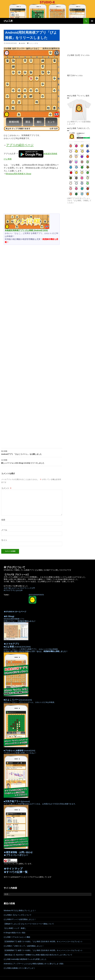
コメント (6, 488)
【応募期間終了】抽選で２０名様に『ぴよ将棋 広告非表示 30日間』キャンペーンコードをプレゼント (43, 941)
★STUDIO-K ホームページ (15, 612)
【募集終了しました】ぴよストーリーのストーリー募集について (29, 924)
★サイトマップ (13, 869)
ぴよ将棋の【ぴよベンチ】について (18, 915)
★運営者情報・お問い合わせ (18, 852)
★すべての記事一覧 (16, 872)
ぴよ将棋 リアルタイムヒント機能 (17, 937)
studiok (23, 43)
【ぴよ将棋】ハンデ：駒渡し (15, 928)
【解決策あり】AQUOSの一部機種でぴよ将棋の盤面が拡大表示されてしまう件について (38, 955)
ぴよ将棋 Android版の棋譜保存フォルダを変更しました (25, 959)
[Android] (38, 230)
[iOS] (45, 230)
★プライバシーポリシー (16, 855)
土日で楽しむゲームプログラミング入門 (19, 588)
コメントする (33, 43)
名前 (3, 520)
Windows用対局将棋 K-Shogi (18, 174)
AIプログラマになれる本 (13, 590)
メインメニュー (92, 21)
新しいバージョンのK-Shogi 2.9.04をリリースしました (32, 461)
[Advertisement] (32, 195)
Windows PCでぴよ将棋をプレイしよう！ (20, 911)
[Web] (28, 647)
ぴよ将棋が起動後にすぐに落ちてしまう (19, 968)
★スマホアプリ (11, 644)
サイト (4, 540)
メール (4, 530)
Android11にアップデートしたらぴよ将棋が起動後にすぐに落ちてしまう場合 (34, 964)
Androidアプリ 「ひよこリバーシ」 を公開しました (32, 452)
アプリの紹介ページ (20, 145)
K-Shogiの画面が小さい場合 (15, 933)
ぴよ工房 (8, 21)
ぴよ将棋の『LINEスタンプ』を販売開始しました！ (24, 946)
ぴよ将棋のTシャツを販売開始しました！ (20, 919)
